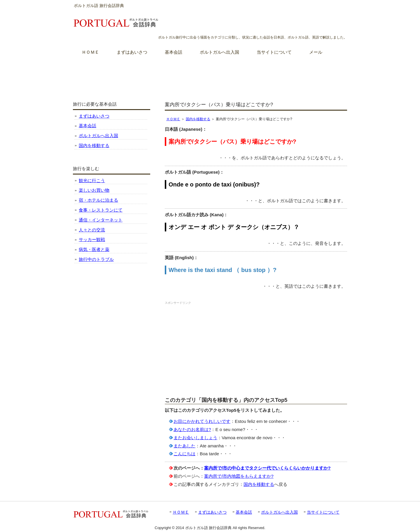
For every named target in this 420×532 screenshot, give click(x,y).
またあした (184, 446)
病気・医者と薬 (94, 249)
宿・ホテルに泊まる (98, 200)
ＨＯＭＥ (173, 119)
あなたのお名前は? (192, 429)
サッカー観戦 (92, 239)
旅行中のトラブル (96, 259)
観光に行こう (92, 180)
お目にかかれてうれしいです (202, 421)
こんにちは (184, 454)
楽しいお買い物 (94, 190)
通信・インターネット (101, 220)
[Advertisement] (210, 76)
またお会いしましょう (195, 438)
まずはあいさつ (94, 116)
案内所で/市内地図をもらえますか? (239, 476)
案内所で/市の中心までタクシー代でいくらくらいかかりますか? (267, 468)
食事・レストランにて (101, 210)
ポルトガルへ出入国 (98, 136)
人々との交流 (92, 230)
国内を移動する (198, 119)
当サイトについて (323, 512)
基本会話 (87, 126)
